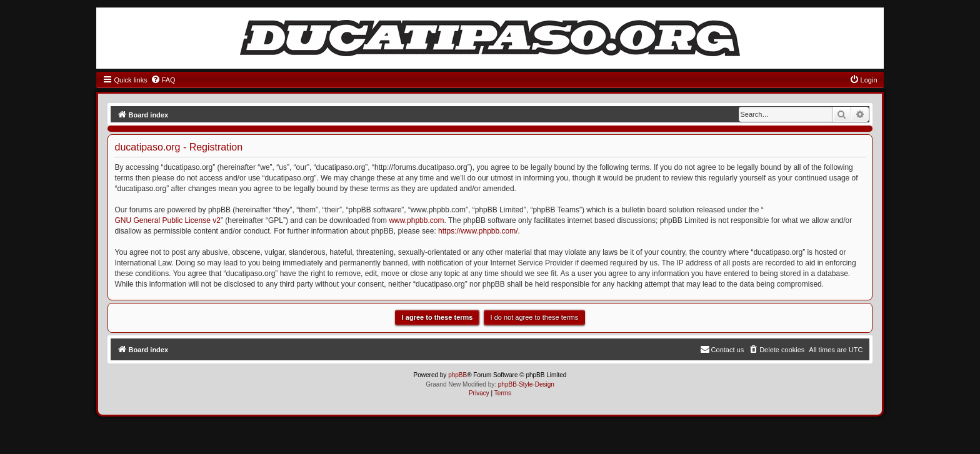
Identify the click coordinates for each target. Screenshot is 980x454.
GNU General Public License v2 (167, 220)
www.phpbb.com (416, 220)
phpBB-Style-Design (526, 384)
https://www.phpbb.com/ (478, 231)
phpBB (457, 375)
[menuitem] (163, 80)
